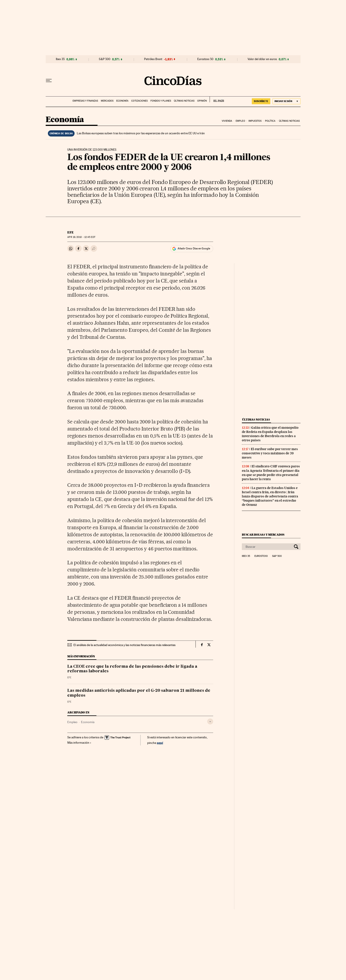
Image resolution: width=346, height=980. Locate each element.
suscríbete (261, 101)
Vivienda (227, 121)
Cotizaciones (139, 101)
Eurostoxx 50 (205, 59)
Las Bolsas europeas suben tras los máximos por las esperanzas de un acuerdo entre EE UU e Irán (141, 133)
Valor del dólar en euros (262, 59)
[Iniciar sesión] (287, 101)
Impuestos (255, 121)
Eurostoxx (261, 556)
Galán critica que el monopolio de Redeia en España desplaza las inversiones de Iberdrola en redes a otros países (270, 434)
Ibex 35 (60, 59)
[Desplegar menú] (49, 81)
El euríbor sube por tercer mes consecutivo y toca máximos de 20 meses (270, 453)
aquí (160, 743)
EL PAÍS (217, 99)
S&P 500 (105, 59)
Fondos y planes (161, 101)
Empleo (240, 121)
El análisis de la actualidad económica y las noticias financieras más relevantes (124, 645)
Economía (122, 101)
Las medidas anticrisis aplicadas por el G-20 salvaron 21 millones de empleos (139, 693)
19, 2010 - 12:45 (81, 237)
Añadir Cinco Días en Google (194, 248)
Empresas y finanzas (85, 101)
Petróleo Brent (153, 59)
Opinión (202, 101)
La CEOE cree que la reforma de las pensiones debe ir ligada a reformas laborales (132, 669)
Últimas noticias (184, 101)
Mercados (107, 101)
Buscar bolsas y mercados (263, 535)
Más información (79, 743)
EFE (71, 232)
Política (270, 121)
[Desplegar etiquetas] (210, 721)
